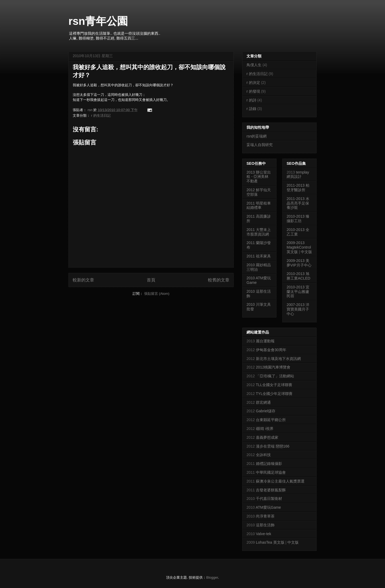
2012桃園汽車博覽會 (273, 367)
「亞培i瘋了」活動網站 (275, 376)
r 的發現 (253, 91)
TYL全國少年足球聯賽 (274, 394)
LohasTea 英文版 (270, 542)
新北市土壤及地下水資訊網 (278, 359)
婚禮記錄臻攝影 (269, 464)
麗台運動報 (265, 341)
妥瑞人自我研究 (260, 145)
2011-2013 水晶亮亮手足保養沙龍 (298, 203)
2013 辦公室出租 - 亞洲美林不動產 (259, 177)
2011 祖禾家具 (259, 256)
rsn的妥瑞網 (257, 136)
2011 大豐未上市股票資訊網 (259, 232)
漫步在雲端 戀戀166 (273, 446)
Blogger (212, 577)
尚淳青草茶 (265, 516)
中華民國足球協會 (271, 472)
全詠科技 (263, 455)
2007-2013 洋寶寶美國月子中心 (298, 309)
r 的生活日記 (101, 115)
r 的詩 (251, 100)
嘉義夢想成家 (267, 437)
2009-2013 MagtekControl (299, 245)
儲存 (272, 411)
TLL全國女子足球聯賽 (274, 385)
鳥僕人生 (254, 65)
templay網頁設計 (298, 175)
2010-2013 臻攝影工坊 (298, 219)
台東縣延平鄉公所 (271, 420)
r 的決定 (253, 83)
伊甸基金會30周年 (271, 350)
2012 (251, 190)
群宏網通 (263, 402)
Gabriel (262, 411)
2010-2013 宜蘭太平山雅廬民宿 (298, 292)
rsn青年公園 (98, 21)
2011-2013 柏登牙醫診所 (298, 188)
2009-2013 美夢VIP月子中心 (299, 263)
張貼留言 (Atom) (157, 294)
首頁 (151, 280)
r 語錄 (251, 109)
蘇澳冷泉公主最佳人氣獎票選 (280, 481)
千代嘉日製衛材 (269, 499)
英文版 (292, 252)
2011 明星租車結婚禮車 (259, 205)
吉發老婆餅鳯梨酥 (271, 490)
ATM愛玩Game (268, 507)
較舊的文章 (219, 280)
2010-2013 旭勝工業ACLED (299, 276)
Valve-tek (263, 534)
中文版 (306, 252)
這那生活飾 (265, 525)
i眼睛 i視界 (265, 429)
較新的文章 (83, 280)
